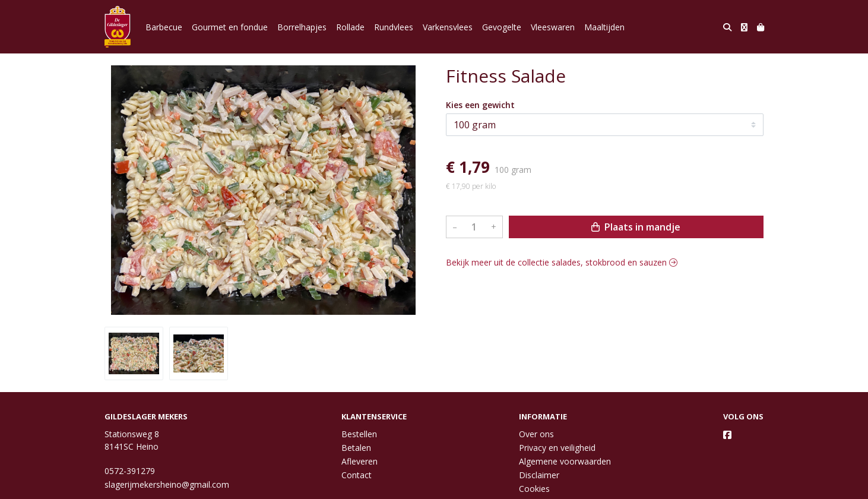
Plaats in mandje (636, 227)
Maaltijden (604, 27)
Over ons (536, 434)
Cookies (534, 489)
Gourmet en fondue (230, 27)
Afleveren (359, 461)
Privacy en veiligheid (557, 448)
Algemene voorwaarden (565, 461)
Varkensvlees (448, 27)
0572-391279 (130, 471)
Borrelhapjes (302, 27)
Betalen (356, 448)
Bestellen (359, 434)
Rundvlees (394, 27)
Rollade (350, 27)
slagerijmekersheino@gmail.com (167, 484)
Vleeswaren (553, 27)
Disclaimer (539, 475)
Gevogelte (502, 27)
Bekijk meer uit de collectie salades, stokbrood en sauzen (562, 262)
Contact (357, 475)
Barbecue (164, 27)
